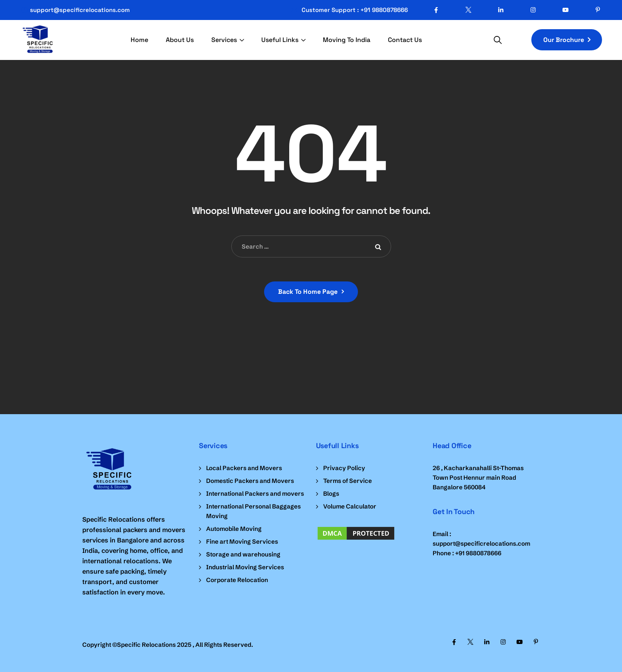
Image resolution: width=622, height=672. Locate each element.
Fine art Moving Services (242, 541)
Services (224, 40)
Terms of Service (348, 481)
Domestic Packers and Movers (250, 481)
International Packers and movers (255, 494)
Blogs (331, 494)
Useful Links (280, 40)
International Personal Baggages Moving (253, 511)
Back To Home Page (308, 292)
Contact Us (405, 40)
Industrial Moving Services (245, 567)
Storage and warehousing (243, 554)
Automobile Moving (234, 529)
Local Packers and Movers (244, 468)
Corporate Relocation (237, 580)
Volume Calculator (350, 506)
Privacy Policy (344, 468)
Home (139, 40)
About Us (180, 40)
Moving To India (347, 40)
